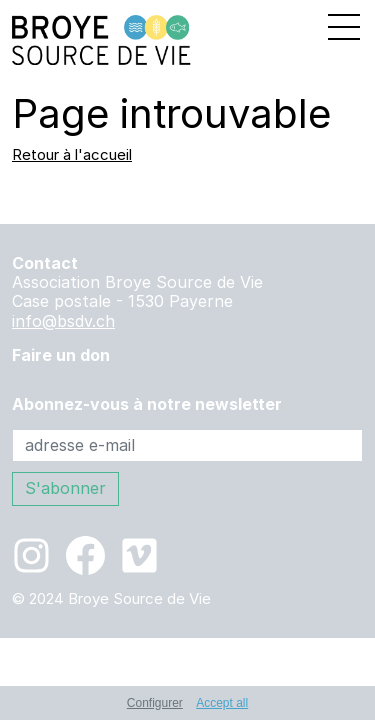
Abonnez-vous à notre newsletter (147, 404)
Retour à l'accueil (72, 154)
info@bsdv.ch (63, 321)
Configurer (155, 703)
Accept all (222, 703)
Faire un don (61, 355)
